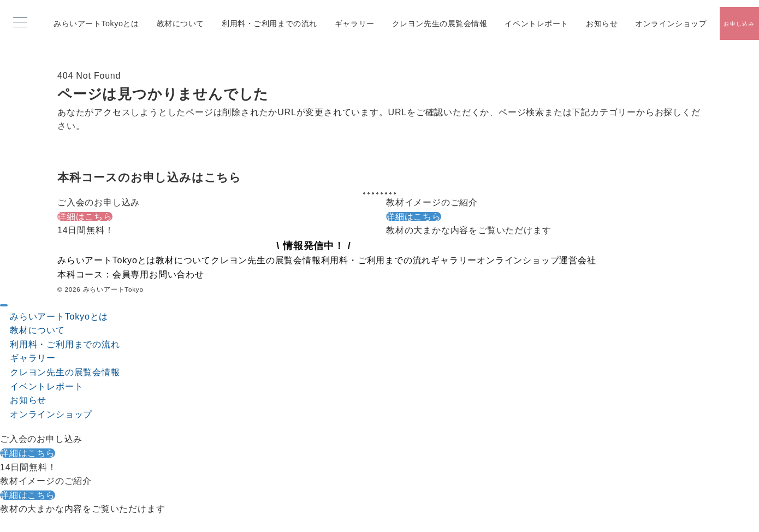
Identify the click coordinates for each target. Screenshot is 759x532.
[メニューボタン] (20, 23)
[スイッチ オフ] (739, 23)
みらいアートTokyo (113, 289)
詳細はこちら (85, 217)
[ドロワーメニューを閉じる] (4, 305)
